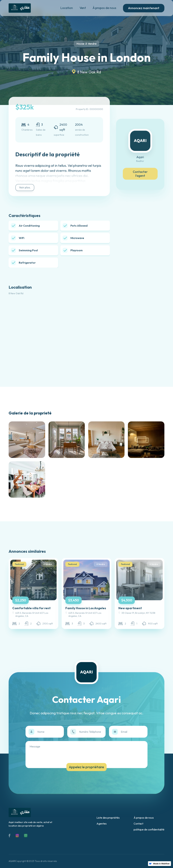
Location (67, 8)
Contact (138, 824)
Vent (83, 8)
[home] (20, 8)
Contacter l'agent (140, 175)
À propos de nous (104, 8)
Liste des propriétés (108, 818)
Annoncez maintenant (144, 8)
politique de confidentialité (149, 829)
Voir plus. (25, 189)
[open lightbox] (27, 440)
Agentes (102, 824)
